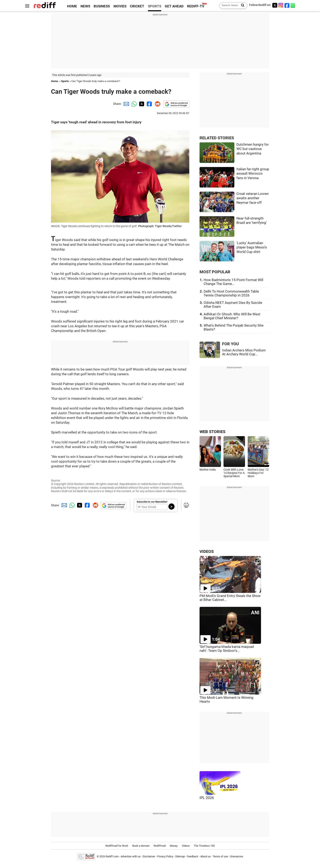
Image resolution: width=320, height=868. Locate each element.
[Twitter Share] (141, 104)
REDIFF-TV (196, 6)
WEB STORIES (212, 432)
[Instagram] (281, 5)
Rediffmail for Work (117, 846)
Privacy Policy (165, 856)
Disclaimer (149, 856)
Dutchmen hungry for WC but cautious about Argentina (253, 149)
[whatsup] (293, 5)
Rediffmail (160, 846)
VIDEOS (207, 552)
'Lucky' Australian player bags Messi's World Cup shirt (252, 247)
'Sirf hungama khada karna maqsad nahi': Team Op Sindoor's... (227, 649)
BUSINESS (102, 6)
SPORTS (155, 6)
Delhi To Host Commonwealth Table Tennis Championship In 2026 (231, 293)
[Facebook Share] (149, 104)
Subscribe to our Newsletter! (152, 502)
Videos (186, 846)
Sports (65, 81)
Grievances (237, 856)
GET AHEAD (174, 6)
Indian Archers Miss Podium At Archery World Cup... (244, 352)
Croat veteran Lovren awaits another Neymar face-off (252, 198)
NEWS (85, 6)
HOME (72, 6)
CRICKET (137, 6)
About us (205, 856)
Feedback (193, 856)
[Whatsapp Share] (133, 104)
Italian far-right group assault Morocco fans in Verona (253, 174)
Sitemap (180, 856)
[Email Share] (126, 104)
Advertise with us (131, 856)
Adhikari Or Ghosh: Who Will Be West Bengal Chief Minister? (232, 316)
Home (54, 81)
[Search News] (241, 6)
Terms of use (220, 856)
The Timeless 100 (204, 846)
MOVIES (120, 6)
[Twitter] (275, 5)
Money (174, 846)
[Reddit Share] (157, 104)
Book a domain (141, 846)
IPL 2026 (207, 798)
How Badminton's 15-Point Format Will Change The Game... (233, 282)
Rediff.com (112, 856)
